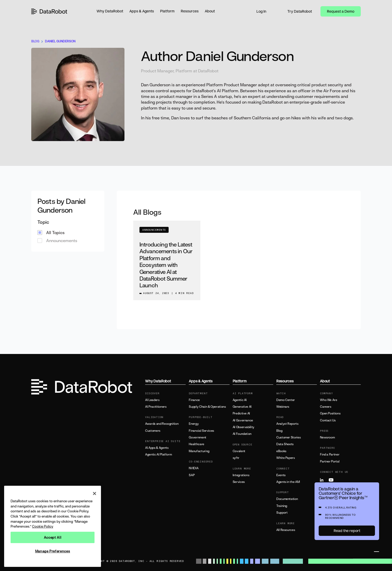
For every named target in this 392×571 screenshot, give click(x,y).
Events (281, 475)
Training (282, 506)
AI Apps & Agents (157, 448)
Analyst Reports (287, 424)
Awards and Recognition (162, 424)
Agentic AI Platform (158, 454)
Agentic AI (240, 400)
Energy (194, 424)
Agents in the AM (288, 482)
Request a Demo (341, 11)
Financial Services (201, 431)
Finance (194, 400)
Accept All (53, 537)
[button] (110, 11)
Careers (326, 407)
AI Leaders (152, 400)
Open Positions (330, 413)
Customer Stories (288, 437)
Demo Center (286, 400)
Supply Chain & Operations (207, 407)
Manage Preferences (53, 551)
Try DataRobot (300, 11)
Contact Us (328, 420)
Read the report (347, 531)
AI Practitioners (156, 407)
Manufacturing (199, 451)
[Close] (95, 493)
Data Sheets (285, 444)
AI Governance (243, 420)
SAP (192, 475)
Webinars (283, 407)
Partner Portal (330, 461)
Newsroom (327, 437)
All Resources (286, 530)
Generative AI (242, 407)
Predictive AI (241, 413)
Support (282, 513)
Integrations (241, 475)
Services (239, 482)
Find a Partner (330, 454)
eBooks (281, 451)
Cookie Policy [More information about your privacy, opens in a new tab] (43, 526)
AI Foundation (242, 434)
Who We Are (328, 400)
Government (197, 437)
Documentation (287, 499)
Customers (153, 431)
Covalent (239, 451)
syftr (236, 458)
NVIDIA (194, 468)
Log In (261, 11)
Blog (279, 431)
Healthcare (196, 444)
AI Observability (244, 427)
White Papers (286, 458)
